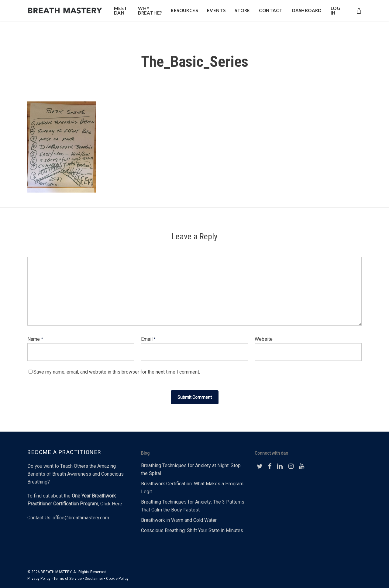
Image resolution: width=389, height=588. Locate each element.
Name (35, 339)
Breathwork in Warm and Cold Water (179, 520)
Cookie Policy (117, 579)
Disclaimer (94, 579)
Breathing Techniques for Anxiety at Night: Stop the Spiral (191, 469)
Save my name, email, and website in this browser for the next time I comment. (117, 372)
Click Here (111, 504)
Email (148, 339)
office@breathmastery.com (81, 518)
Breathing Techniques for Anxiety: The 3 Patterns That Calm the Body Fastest (193, 506)
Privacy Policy (39, 579)
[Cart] (358, 13)
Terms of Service (68, 579)
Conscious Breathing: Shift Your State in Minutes (192, 530)
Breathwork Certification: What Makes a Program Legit (192, 488)
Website (264, 339)
